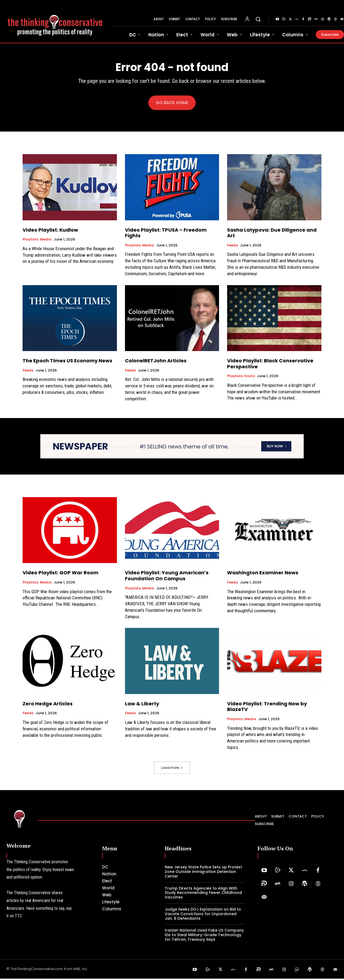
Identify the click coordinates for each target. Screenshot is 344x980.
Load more (172, 769)
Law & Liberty (142, 705)
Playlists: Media (37, 241)
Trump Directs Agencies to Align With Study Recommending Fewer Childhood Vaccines (203, 894)
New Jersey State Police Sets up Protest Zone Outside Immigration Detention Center (203, 873)
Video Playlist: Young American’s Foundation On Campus (167, 577)
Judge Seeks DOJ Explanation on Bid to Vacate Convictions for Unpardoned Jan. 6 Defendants (203, 915)
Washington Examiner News (263, 574)
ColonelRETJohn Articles (156, 362)
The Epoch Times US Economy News (67, 362)
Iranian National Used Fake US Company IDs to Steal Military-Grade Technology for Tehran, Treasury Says (204, 936)
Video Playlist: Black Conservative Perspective (270, 365)
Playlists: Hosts (241, 377)
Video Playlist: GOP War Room (60, 574)
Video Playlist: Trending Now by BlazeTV (267, 708)
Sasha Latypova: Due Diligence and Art (272, 234)
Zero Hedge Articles (48, 705)
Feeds (232, 246)
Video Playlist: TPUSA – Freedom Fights (166, 234)
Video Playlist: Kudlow (50, 231)
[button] (258, 19)
